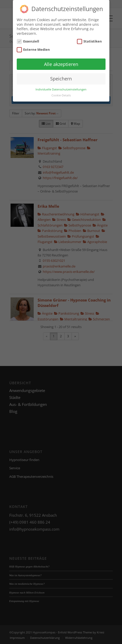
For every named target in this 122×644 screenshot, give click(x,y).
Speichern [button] (61, 76)
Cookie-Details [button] (61, 93)
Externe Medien (33, 47)
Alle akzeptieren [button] (61, 62)
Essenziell (28, 39)
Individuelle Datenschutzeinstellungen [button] (61, 87)
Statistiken (90, 39)
